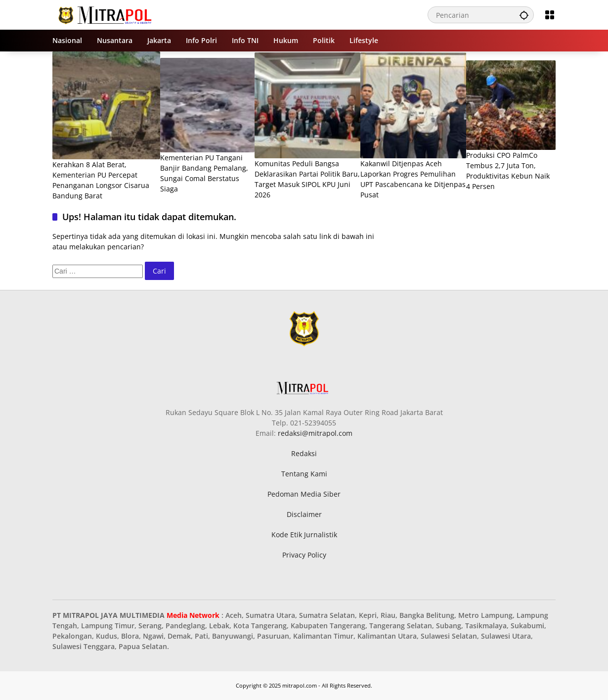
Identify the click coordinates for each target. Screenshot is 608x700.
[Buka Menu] (550, 15)
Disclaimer (304, 514)
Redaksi (304, 453)
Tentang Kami (304, 474)
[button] (524, 15)
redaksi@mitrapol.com (315, 433)
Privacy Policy (304, 555)
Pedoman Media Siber (304, 494)
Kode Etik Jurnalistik (304, 535)
